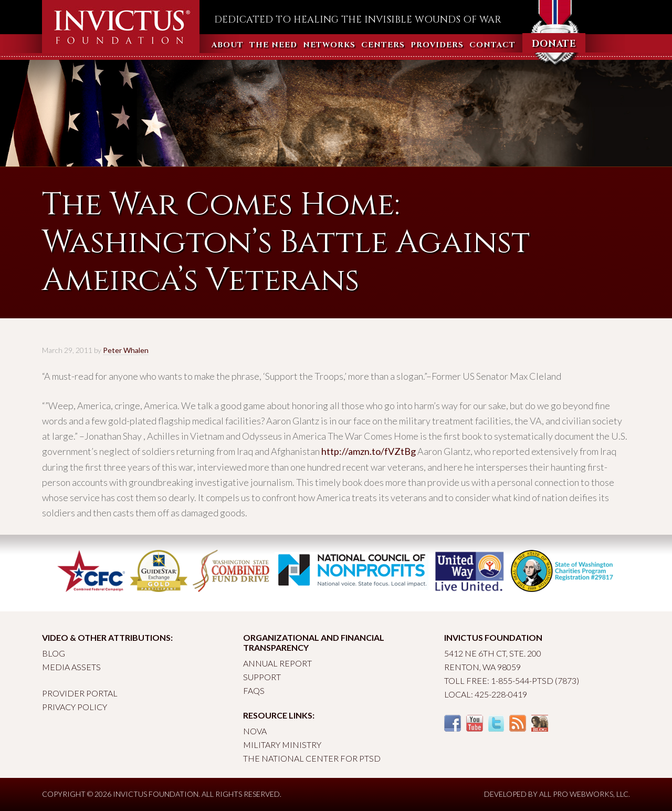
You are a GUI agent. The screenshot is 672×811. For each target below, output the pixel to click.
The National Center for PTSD (312, 758)
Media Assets (71, 667)
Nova (255, 731)
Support (262, 677)
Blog (54, 653)
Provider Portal (80, 693)
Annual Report (277, 663)
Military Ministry (282, 745)
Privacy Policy (75, 707)
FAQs (254, 690)
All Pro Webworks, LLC (584, 794)
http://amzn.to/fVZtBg (369, 451)
